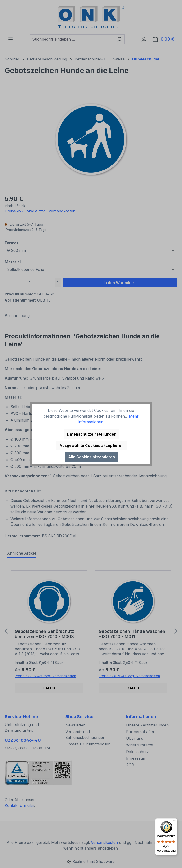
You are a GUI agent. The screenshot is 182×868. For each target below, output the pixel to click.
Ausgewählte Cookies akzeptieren (92, 445)
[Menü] (174, 821)
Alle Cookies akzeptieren (92, 457)
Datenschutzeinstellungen (92, 434)
